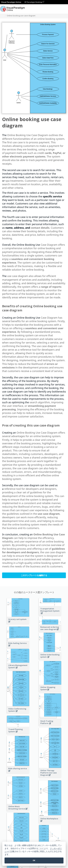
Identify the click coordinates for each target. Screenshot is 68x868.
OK (34, 860)
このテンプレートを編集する (34, 575)
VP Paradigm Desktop (34, 2)
